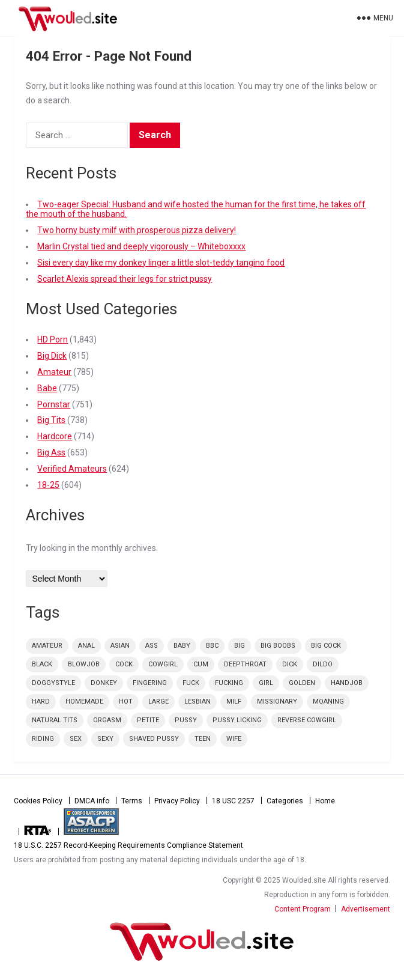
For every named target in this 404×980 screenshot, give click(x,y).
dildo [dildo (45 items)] (323, 664)
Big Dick (52, 356)
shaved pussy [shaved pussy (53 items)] (154, 739)
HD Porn (53, 339)
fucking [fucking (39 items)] (229, 683)
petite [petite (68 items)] (148, 720)
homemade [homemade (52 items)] (84, 702)
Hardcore (55, 436)
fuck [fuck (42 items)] (191, 683)
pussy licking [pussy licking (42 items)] (237, 720)
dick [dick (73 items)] (290, 664)
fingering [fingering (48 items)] (150, 683)
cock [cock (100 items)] (124, 664)
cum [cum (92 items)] (201, 664)
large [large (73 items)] (158, 702)
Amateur (54, 372)
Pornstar (54, 404)
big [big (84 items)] (240, 646)
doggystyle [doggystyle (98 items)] (53, 683)
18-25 (48, 485)
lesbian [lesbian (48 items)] (197, 702)
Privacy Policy (177, 801)
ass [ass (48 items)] (152, 646)
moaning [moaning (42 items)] (328, 702)
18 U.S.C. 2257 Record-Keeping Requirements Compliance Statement (128, 845)
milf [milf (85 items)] (234, 702)
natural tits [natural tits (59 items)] (55, 720)
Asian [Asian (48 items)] (120, 646)
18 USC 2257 (233, 801)
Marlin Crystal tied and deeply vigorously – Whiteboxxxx (141, 246)
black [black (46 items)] (42, 664)
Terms (132, 801)
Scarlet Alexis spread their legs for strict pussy (125, 279)
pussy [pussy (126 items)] (186, 720)
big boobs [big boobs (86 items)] (278, 646)
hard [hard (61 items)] (41, 702)
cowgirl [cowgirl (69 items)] (163, 664)
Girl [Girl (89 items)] (266, 683)
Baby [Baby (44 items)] (182, 646)
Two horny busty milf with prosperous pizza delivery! (137, 230)
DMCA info (92, 801)
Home (325, 801)
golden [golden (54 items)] (302, 683)
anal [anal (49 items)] (86, 646)
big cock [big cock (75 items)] (326, 646)
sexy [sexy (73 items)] (105, 739)
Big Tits (51, 420)
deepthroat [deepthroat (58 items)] (245, 664)
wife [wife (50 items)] (234, 739)
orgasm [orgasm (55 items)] (107, 720)
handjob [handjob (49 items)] (347, 683)
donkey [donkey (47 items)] (104, 683)
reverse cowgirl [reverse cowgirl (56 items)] (307, 720)
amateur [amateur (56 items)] (47, 646)
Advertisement (366, 909)
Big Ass (51, 452)
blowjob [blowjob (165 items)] (84, 664)
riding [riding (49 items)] (43, 739)
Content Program (303, 909)
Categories (285, 801)
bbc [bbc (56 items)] (212, 646)
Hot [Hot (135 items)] (126, 702)
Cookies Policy (38, 801)
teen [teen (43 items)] (203, 739)
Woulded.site (202, 941)
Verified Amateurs (72, 469)
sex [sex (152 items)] (76, 739)
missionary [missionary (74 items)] (277, 702)
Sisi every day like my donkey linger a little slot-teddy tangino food (161, 263)
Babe (47, 388)
